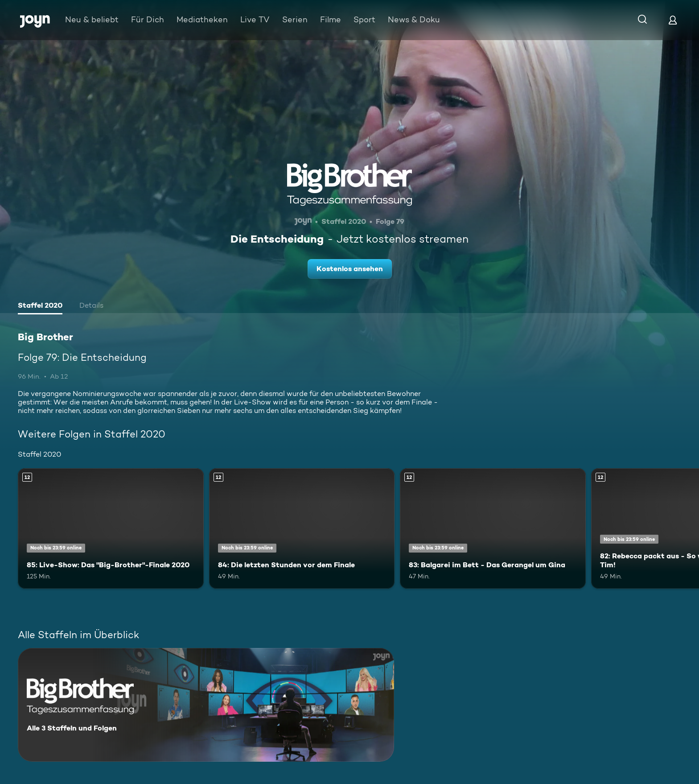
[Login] (673, 20)
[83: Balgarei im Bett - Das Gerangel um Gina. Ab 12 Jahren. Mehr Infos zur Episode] (493, 529)
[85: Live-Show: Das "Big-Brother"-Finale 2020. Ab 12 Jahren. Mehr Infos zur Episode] (111, 529)
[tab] (40, 306)
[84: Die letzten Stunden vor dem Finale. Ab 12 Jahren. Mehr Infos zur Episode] (302, 529)
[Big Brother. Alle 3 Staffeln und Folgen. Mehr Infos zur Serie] (206, 705)
